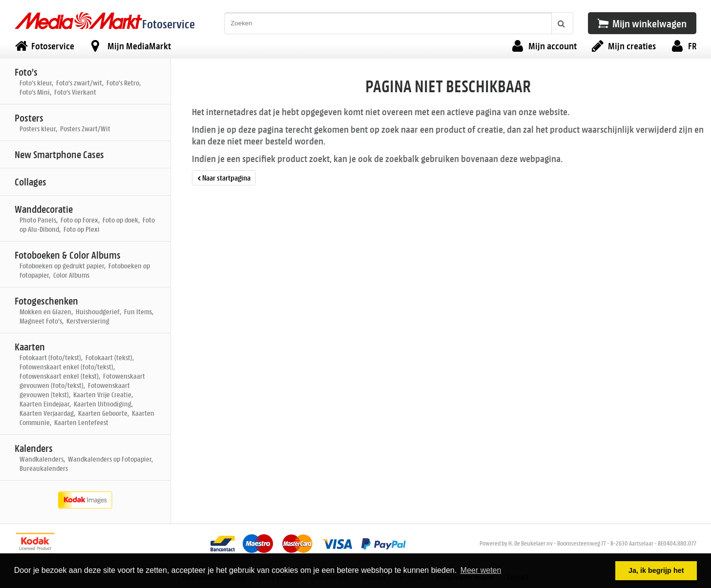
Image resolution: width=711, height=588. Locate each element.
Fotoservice (168, 24)
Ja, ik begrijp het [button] (656, 570)
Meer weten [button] (481, 570)
